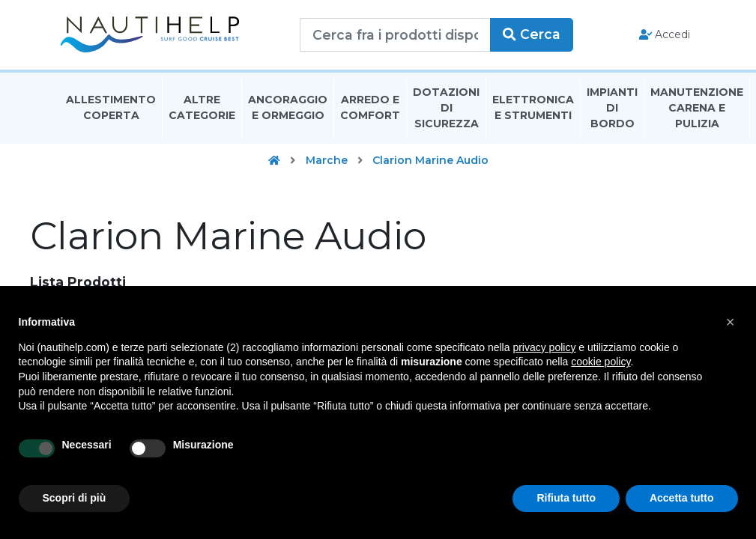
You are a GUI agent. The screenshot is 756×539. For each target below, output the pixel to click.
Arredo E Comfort (370, 107)
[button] (731, 322)
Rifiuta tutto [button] (566, 498)
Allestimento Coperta (111, 107)
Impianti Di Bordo (612, 108)
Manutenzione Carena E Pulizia (697, 108)
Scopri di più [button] (75, 498)
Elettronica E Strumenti (533, 107)
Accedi (665, 34)
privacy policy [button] (544, 347)
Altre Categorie (202, 107)
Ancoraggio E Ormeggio (288, 107)
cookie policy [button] (601, 362)
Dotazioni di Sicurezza (446, 108)
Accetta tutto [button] (682, 498)
